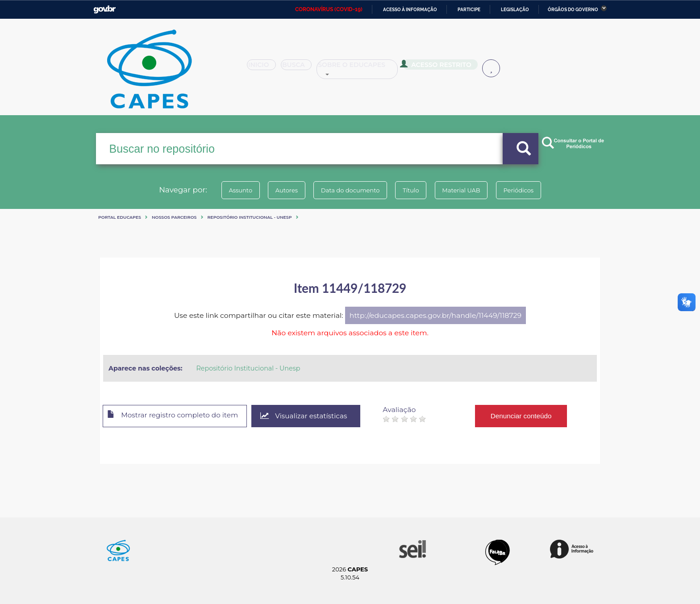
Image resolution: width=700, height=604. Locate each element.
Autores (281, 190)
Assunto (231, 190)
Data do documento (348, 190)
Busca (300, 68)
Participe (469, 10)
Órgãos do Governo (573, 10)
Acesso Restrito (439, 67)
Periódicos (528, 190)
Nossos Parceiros (174, 217)
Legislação (515, 10)
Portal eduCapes (120, 217)
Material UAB (467, 190)
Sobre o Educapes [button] (362, 68)
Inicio (264, 68)
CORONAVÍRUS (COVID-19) (329, 9)
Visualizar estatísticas (314, 416)
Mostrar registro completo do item (177, 417)
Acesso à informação (410, 10)
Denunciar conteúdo (533, 416)
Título (413, 190)
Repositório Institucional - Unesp (250, 217)
